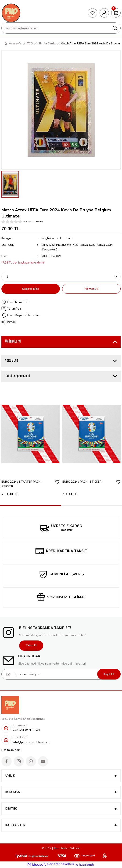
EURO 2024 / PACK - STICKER (82, 482)
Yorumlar (12, 361)
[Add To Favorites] (61, 302)
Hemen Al (91, 289)
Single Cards (50, 238)
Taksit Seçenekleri (18, 376)
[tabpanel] (30, 444)
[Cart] (116, 13)
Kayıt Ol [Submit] (109, 674)
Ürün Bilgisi (13, 342)
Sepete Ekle (31, 289)
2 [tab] (91, 506)
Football (66, 238)
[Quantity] (61, 277)
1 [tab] (30, 506)
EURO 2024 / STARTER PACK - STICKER (22, 484)
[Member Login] (104, 13)
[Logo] (11, 13)
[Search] (61, 28)
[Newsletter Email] (61, 674)
